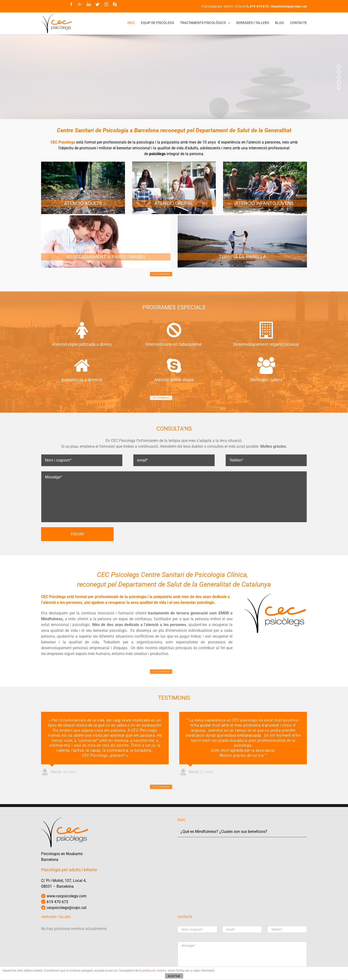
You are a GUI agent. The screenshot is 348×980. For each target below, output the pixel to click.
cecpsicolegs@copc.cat (67, 943)
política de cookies (154, 971)
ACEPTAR (174, 976)
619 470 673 (57, 937)
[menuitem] (134, 23)
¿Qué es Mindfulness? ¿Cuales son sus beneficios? (224, 867)
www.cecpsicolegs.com (67, 931)
